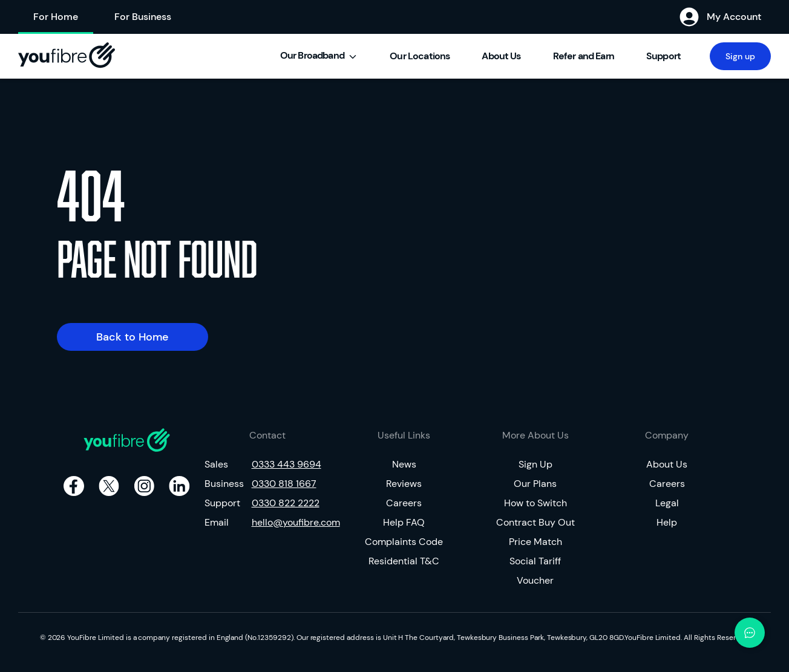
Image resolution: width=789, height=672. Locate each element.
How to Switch (535, 503)
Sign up (740, 56)
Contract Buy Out (535, 522)
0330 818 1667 (284, 484)
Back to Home (133, 337)
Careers (404, 503)
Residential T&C (404, 561)
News (404, 464)
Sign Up (535, 464)
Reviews (404, 484)
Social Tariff (535, 561)
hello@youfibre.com (291, 522)
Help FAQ (404, 522)
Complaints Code (404, 542)
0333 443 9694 (286, 464)
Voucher (535, 580)
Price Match (535, 542)
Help (667, 522)
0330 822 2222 (286, 503)
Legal (667, 503)
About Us (667, 464)
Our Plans (535, 484)
